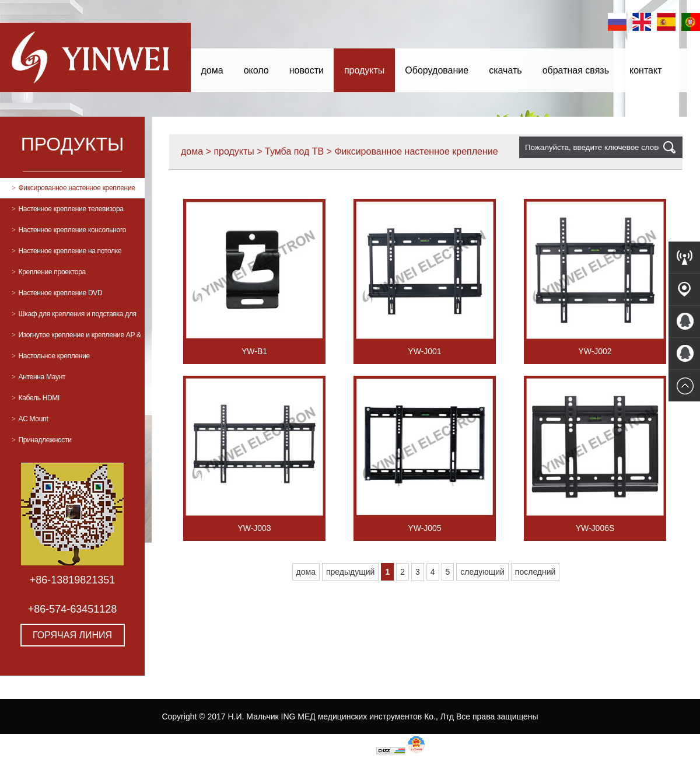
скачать (505, 70)
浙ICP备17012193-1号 (333, 751)
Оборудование (437, 70)
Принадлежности (42, 440)
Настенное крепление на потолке (66, 251)
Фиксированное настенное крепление (73, 188)
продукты (364, 70)
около (256, 70)
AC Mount (30, 419)
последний (535, 572)
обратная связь (576, 70)
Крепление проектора (49, 272)
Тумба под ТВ (294, 151)
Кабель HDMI (36, 398)
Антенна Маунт (38, 377)
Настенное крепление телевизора (68, 209)
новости (307, 70)
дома (212, 70)
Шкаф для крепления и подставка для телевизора (74, 317)
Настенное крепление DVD (57, 293)
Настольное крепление (51, 356)
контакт (645, 70)
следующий (482, 572)
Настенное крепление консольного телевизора (69, 233)
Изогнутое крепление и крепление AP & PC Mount (76, 338)
